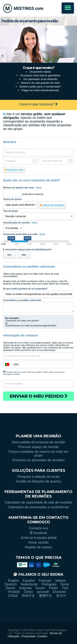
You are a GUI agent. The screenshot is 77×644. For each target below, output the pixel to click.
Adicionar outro (14, 170)
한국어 (61, 596)
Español (29, 581)
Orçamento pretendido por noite (24, 234)
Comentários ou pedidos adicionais (22, 300)
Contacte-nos (38, 528)
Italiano (61, 581)
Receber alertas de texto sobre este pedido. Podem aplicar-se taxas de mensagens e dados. (34, 373)
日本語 (13, 596)
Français (45, 581)
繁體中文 (46, 596)
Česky (28, 592)
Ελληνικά (59, 592)
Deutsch (11, 584)
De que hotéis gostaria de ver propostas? (25, 289)
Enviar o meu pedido (39, 396)
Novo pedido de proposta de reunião (38, 442)
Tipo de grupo (11, 211)
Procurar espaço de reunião (38, 447)
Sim (9, 255)
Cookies (42, 636)
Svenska (25, 588)
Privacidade (29, 636)
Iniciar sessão (39, 542)
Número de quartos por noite (22, 188)
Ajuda (39, 188)
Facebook (39, 533)
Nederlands (29, 584)
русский (43, 592)
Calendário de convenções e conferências (39, 507)
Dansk (10, 588)
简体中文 (28, 596)
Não (24, 255)
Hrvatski (14, 592)
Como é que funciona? (39, 104)
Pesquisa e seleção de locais (38, 477)
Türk (65, 588)
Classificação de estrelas (20, 223)
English (13, 581)
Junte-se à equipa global (38, 538)
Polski (53, 588)
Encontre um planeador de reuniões (38, 460)
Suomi (40, 588)
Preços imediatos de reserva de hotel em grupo (38, 454)
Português (49, 584)
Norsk (65, 584)
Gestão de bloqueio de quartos (38, 481)
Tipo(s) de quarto (12, 199)
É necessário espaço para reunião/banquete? (27, 249)
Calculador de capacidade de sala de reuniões (38, 502)
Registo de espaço (38, 547)
